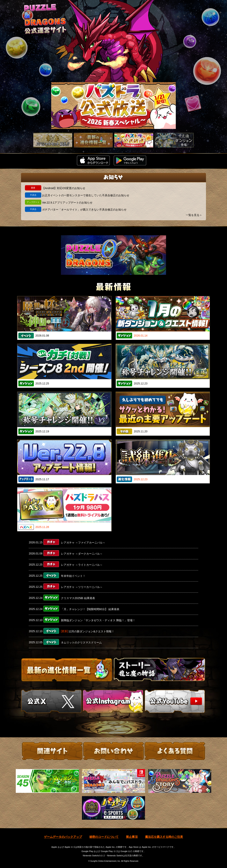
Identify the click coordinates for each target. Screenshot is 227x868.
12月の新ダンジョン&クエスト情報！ (91, 631)
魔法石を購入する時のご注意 (164, 837)
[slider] (113, 106)
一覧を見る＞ (194, 215)
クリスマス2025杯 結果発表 (78, 598)
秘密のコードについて (104, 837)
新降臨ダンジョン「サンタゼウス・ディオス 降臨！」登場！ (98, 620)
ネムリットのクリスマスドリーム (81, 642)
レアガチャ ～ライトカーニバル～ (82, 565)
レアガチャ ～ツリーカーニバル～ (82, 587)
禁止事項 (132, 837)
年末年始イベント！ (73, 576)
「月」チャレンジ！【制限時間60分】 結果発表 (90, 609)
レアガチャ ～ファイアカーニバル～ (83, 543)
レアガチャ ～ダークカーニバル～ (82, 554)
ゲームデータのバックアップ (63, 837)
